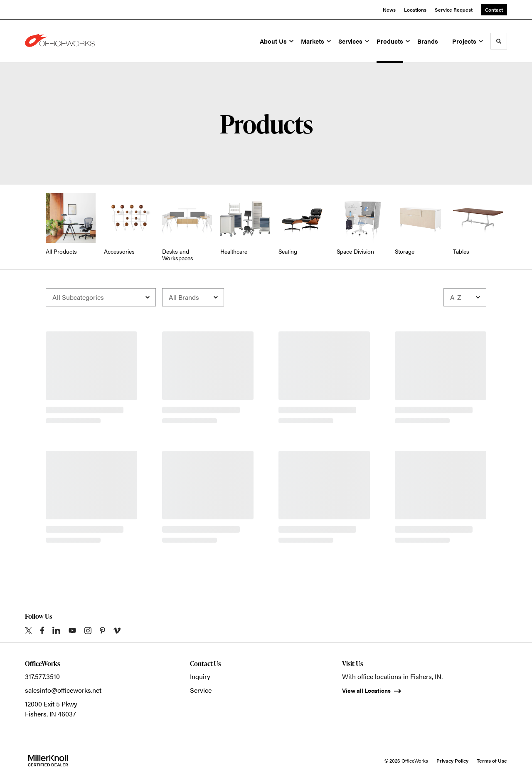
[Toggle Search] (499, 41)
